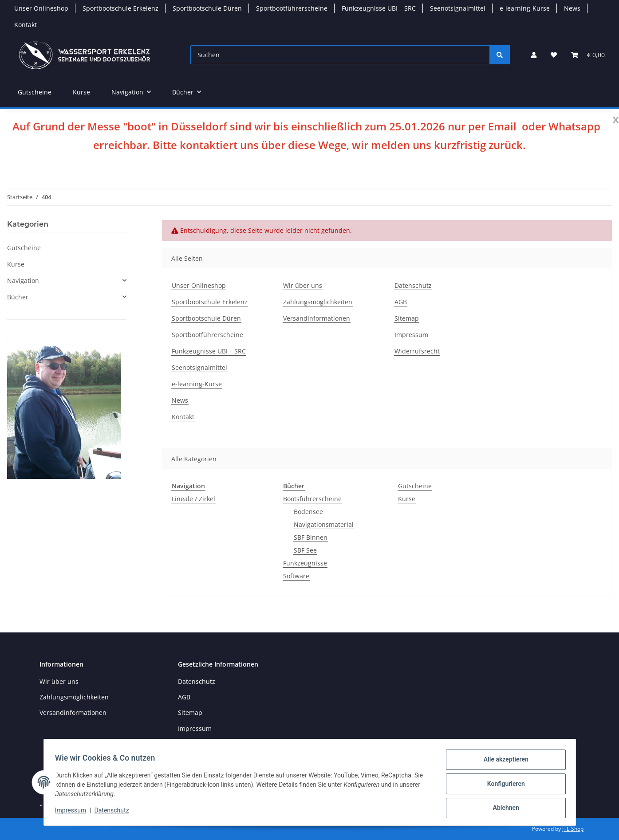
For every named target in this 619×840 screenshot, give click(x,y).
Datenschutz (114, 813)
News (572, 8)
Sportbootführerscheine (292, 8)
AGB (401, 302)
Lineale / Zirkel (193, 499)
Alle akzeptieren (503, 762)
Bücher (18, 297)
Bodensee (308, 512)
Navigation (23, 281)
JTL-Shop (573, 829)
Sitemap (407, 318)
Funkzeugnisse (305, 563)
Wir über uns (303, 285)
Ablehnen (503, 809)
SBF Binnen (311, 537)
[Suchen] (340, 55)
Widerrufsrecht (417, 351)
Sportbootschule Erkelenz (120, 8)
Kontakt (26, 25)
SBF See (305, 550)
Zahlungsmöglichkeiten (318, 302)
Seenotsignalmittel (458, 8)
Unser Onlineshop (41, 8)
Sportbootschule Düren (207, 8)
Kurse (407, 499)
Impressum (74, 813)
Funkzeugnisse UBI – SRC (379, 8)
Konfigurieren (503, 785)
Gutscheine (415, 486)
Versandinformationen (317, 318)
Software (296, 576)
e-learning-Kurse (525, 8)
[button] (534, 55)
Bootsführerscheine (312, 499)
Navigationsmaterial (324, 524)
